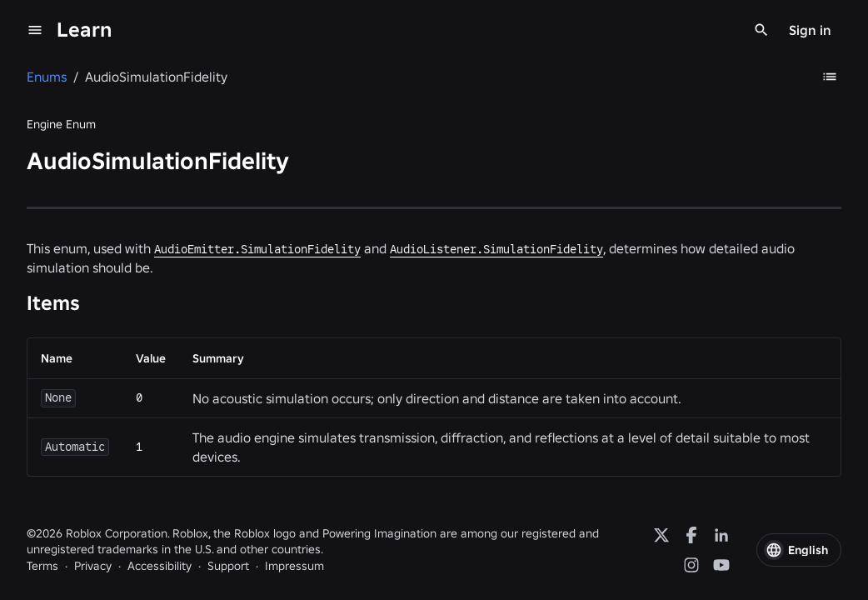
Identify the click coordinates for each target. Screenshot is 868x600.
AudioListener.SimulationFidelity (496, 249)
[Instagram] (691, 565)
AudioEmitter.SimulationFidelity (257, 249)
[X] (661, 535)
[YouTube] (721, 565)
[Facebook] (691, 535)
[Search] (761, 30)
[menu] (35, 30)
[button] (799, 550)
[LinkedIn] (721, 535)
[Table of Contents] (830, 77)
